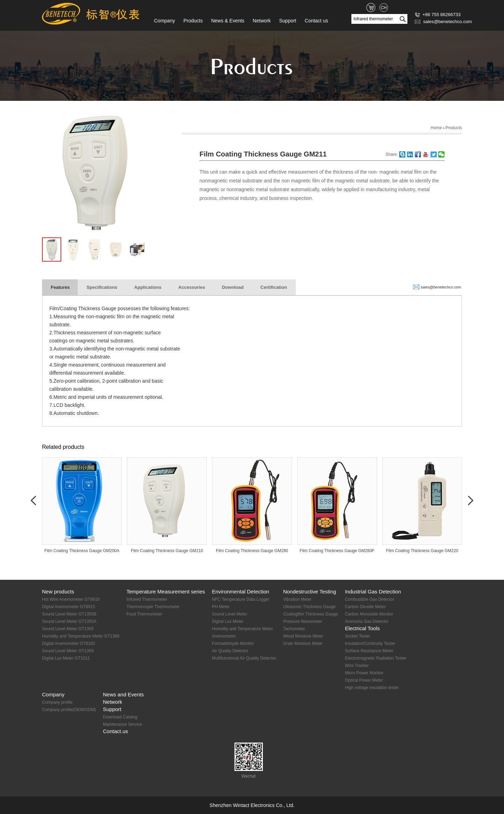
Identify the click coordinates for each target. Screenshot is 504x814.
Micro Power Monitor (364, 673)
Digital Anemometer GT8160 (68, 643)
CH (384, 8)
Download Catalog (120, 717)
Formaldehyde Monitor (233, 643)
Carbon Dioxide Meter (365, 607)
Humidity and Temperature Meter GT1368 (81, 636)
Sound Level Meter (229, 614)
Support (288, 21)
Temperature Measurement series (166, 592)
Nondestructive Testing (310, 592)
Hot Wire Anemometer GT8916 (71, 599)
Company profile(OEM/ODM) (69, 710)
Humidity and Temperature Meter (242, 629)
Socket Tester (357, 636)
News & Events (228, 21)
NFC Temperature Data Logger (241, 599)
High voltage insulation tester (372, 688)
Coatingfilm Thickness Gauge (311, 614)
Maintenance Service (122, 724)
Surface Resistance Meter (369, 651)
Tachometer (294, 629)
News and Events (123, 694)
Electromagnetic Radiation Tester (376, 658)
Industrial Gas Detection (373, 592)
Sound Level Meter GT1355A (69, 621)
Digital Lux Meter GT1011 (66, 658)
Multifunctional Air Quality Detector (244, 658)
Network (262, 21)
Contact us (317, 21)
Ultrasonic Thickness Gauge (309, 607)
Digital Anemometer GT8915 (68, 607)
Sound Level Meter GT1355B (69, 614)
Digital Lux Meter (227, 621)
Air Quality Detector (230, 651)
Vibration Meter (297, 599)
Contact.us (115, 731)
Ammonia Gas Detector (367, 621)
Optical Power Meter (364, 680)
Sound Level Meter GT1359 (68, 651)
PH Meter (221, 607)
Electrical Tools (362, 628)
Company (164, 21)
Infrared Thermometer (147, 599)
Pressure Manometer (303, 621)
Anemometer (224, 636)
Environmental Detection (240, 592)
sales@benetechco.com (443, 22)
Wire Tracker (357, 666)
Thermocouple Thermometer (153, 607)
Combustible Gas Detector (369, 599)
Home (436, 128)
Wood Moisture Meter (303, 636)
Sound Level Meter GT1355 (68, 629)
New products (58, 592)
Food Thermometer (144, 614)
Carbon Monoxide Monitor (369, 614)
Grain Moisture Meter (303, 643)
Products (193, 21)
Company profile (57, 702)
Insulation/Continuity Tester (370, 643)
